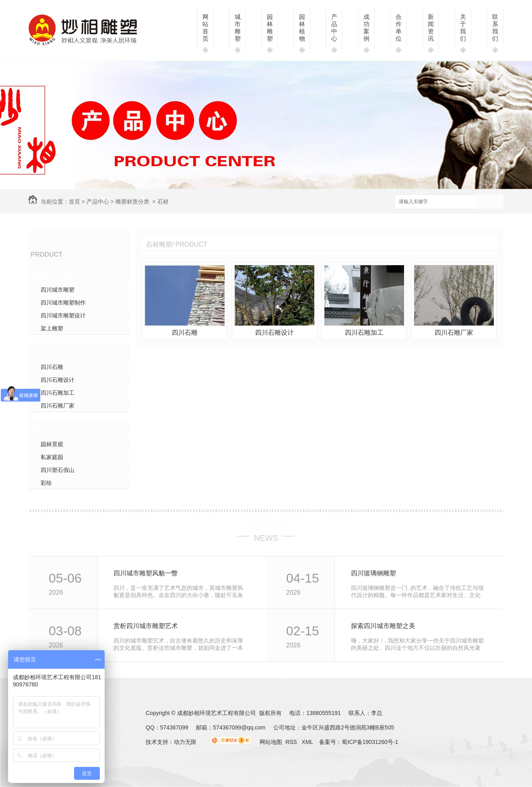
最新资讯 (266, 524)
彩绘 (46, 483)
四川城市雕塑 (58, 290)
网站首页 (205, 28)
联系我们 (495, 28)
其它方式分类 (62, 429)
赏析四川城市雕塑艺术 (146, 626)
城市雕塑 (238, 28)
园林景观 (52, 444)
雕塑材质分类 (132, 202)
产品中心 (334, 28)
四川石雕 (52, 367)
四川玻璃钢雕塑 (373, 573)
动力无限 (185, 742)
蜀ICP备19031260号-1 (370, 742)
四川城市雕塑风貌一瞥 (146, 573)
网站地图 (271, 742)
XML (308, 742)
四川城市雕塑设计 (63, 315)
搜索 (489, 202)
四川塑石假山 (58, 470)
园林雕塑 (270, 28)
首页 (74, 202)
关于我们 (463, 28)
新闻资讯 (431, 28)
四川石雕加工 (58, 393)
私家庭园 (52, 457)
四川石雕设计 (58, 380)
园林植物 (302, 28)
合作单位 (399, 28)
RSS (292, 742)
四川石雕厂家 (58, 406)
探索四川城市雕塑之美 (383, 626)
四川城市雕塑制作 (63, 303)
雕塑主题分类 (62, 274)
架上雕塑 (52, 328)
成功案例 (366, 28)
